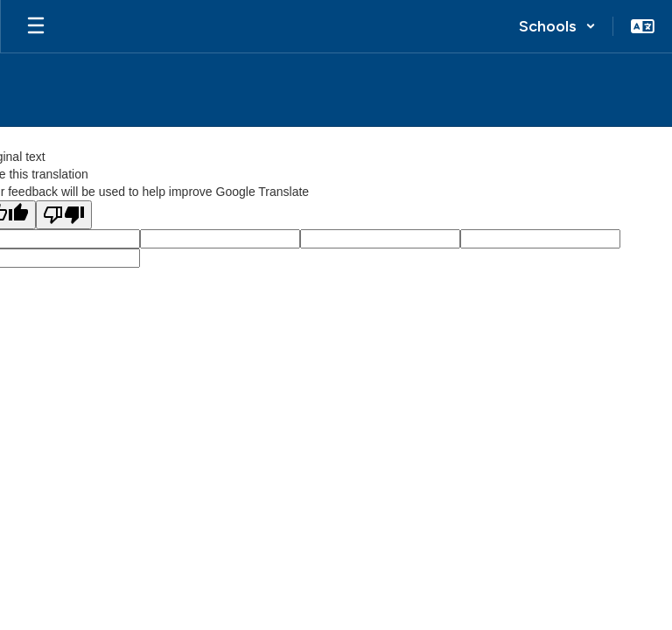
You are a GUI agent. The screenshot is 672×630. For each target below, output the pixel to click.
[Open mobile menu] (36, 26)
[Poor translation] (64, 215)
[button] (557, 26)
